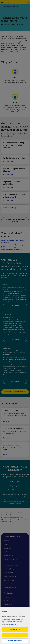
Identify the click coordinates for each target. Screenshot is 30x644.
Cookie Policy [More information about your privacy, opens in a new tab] (13, 625)
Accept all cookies (15, 629)
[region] (15, 625)
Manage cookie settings (15, 641)
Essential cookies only (15, 635)
